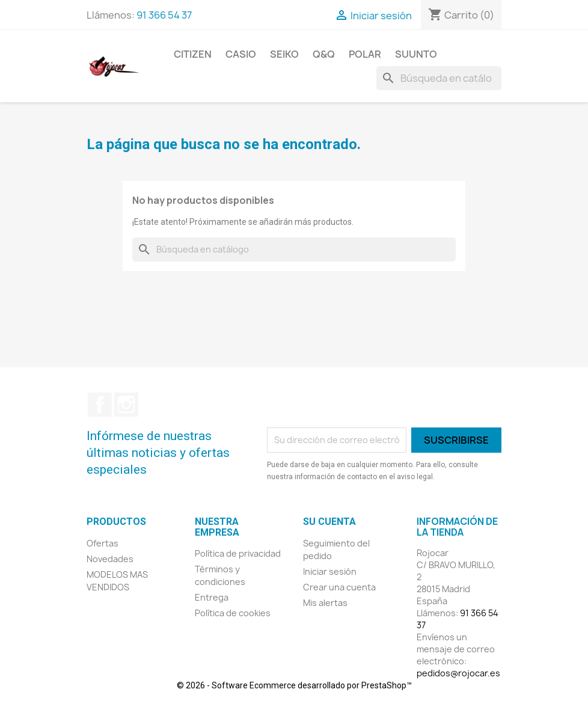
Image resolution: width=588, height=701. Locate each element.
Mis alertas (325, 603)
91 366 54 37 (164, 15)
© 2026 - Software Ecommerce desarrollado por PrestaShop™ (294, 685)
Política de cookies (233, 613)
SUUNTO (416, 54)
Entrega (212, 597)
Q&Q (324, 54)
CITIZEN (193, 54)
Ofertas (103, 543)
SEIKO (284, 54)
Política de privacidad (238, 553)
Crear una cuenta (339, 587)
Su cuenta (329, 522)
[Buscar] (439, 78)
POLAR (365, 54)
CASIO (241, 54)
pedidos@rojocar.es (458, 673)
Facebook (100, 405)
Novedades (110, 559)
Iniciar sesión (330, 571)
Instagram (126, 405)
